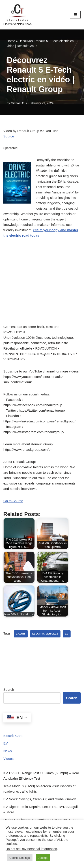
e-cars (21, 634)
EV (6, 743)
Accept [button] (43, 858)
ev (67, 634)
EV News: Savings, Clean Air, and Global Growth (40, 799)
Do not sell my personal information (31, 849)
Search (9, 690)
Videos (9, 759)
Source (9, 136)
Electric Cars (13, 736)
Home (11, 41)
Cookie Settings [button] (20, 858)
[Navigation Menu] (75, 15)
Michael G (18, 103)
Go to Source (13, 501)
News (8, 751)
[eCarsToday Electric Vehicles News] (17, 15)
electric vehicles (45, 634)
